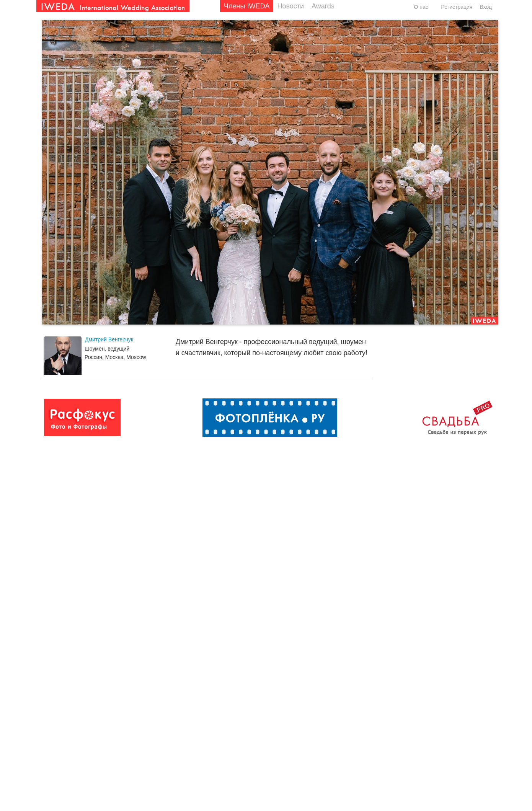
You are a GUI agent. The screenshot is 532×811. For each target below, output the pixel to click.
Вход (486, 7)
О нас (421, 7)
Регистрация (457, 7)
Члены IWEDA (247, 6)
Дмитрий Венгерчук (109, 339)
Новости (290, 6)
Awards (323, 6)
